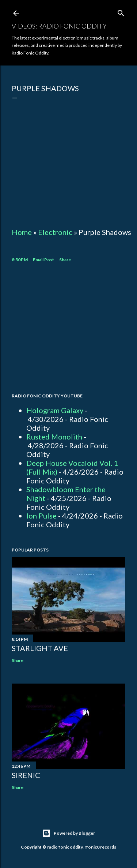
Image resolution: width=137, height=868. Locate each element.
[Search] (121, 12)
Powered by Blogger (68, 833)
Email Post (43, 260)
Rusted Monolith (54, 437)
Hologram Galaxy (55, 410)
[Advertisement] (68, 329)
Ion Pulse (41, 516)
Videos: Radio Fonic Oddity (59, 26)
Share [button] (65, 260)
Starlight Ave (40, 648)
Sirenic (26, 775)
